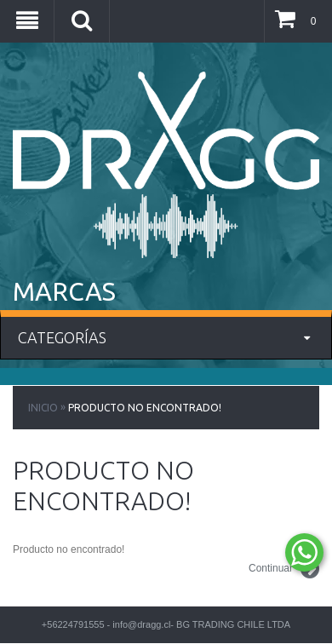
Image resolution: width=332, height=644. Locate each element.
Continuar (284, 569)
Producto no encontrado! (145, 408)
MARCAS (64, 291)
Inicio (43, 408)
